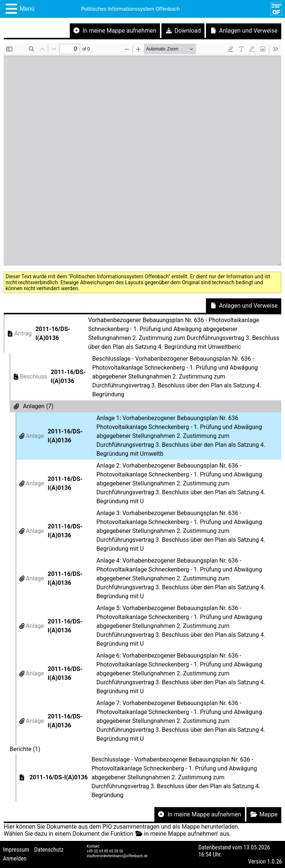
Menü (27, 9)
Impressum (16, 850)
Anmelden (15, 859)
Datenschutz (49, 850)
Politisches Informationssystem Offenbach (131, 9)
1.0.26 (275, 862)
